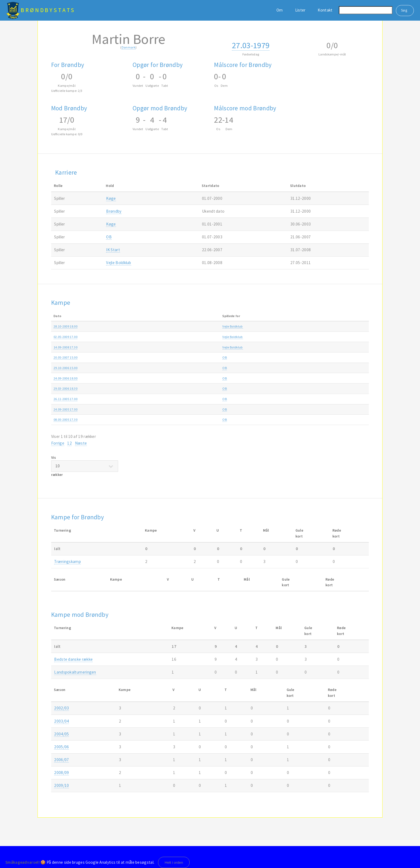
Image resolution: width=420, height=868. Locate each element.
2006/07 (345, 357)
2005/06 (345, 388)
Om (280, 10)
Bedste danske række (73, 659)
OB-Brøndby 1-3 (179, 409)
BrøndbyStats (48, 10)
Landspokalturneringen (75, 672)
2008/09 (345, 337)
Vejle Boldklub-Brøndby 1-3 (187, 337)
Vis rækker (85, 466)
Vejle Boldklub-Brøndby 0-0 (187, 347)
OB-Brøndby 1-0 (179, 368)
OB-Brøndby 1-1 (179, 420)
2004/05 (345, 420)
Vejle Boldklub (119, 263)
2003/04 (61, 721)
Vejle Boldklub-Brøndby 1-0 (187, 326)
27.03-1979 (251, 45)
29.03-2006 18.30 (65, 388)
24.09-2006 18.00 (65, 378)
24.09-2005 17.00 (65, 409)
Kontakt (325, 10)
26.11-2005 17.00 (65, 399)
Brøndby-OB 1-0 (179, 357)
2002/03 (61, 708)
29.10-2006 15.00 (65, 368)
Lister (300, 10)
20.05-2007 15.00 (65, 357)
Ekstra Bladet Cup (286, 326)
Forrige (58, 443)
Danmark (129, 47)
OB (109, 237)
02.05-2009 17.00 (65, 337)
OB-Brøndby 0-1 (179, 399)
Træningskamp (67, 561)
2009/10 (345, 326)
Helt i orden (174, 863)
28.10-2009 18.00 (65, 326)
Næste (81, 443)
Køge (111, 198)
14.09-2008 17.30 (65, 347)
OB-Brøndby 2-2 (179, 378)
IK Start (113, 250)
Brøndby (114, 211)
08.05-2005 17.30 (65, 420)
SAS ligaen (281, 337)
